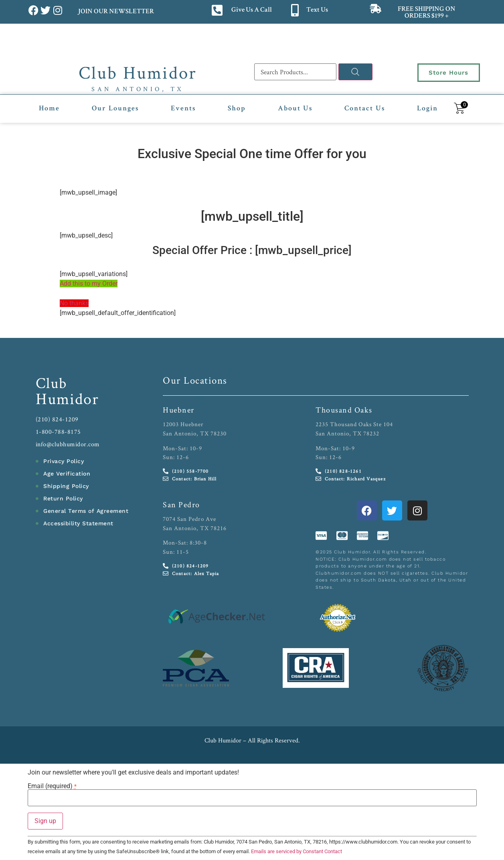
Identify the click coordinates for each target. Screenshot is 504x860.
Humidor (67, 398)
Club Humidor (138, 72)
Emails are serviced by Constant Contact (297, 851)
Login (427, 109)
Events (183, 109)
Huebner (179, 410)
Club (52, 383)
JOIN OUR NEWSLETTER (116, 12)
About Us (295, 109)
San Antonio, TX (138, 89)
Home (49, 109)
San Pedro (181, 504)
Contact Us (365, 109)
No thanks (74, 303)
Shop (237, 109)
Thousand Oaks (344, 410)
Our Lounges (115, 109)
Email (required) (52, 786)
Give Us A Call (252, 10)
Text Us (317, 10)
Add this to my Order (89, 284)
